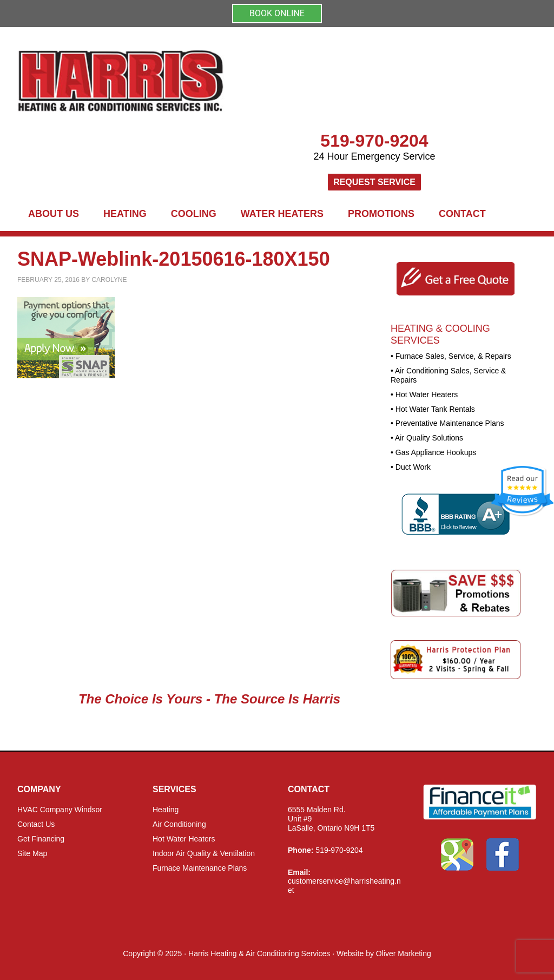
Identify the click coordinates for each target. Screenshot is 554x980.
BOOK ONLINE (277, 13)
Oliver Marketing (404, 953)
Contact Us (36, 824)
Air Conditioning (179, 824)
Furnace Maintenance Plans (200, 868)
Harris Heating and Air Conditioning (217, 81)
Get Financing (41, 839)
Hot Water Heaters (184, 839)
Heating (166, 810)
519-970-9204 (374, 141)
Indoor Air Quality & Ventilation (204, 853)
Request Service (374, 182)
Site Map (32, 853)
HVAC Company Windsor (60, 810)
